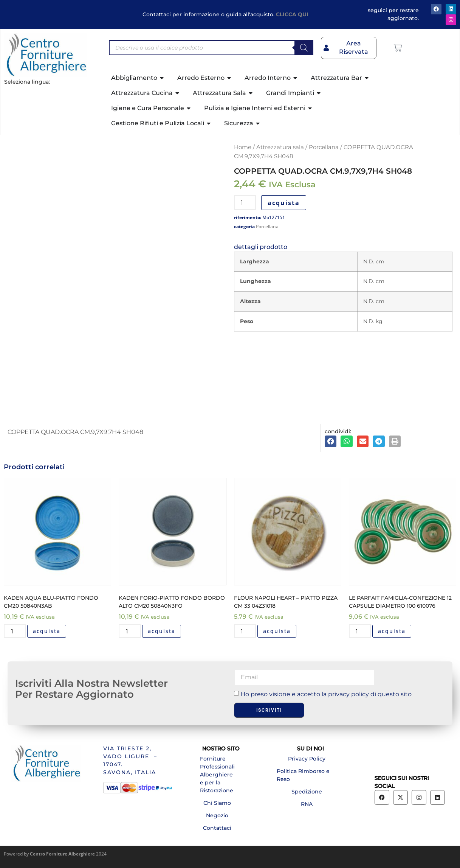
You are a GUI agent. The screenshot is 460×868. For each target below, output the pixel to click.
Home (243, 147)
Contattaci (217, 828)
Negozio (217, 815)
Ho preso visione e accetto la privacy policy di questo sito (326, 694)
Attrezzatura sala (280, 147)
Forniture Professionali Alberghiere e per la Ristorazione (217, 775)
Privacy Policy (307, 759)
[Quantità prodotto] (245, 203)
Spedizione (307, 792)
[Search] (304, 48)
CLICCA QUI (292, 14)
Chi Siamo (217, 803)
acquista (284, 203)
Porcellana (324, 147)
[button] (331, 442)
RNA (307, 804)
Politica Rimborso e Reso (303, 775)
